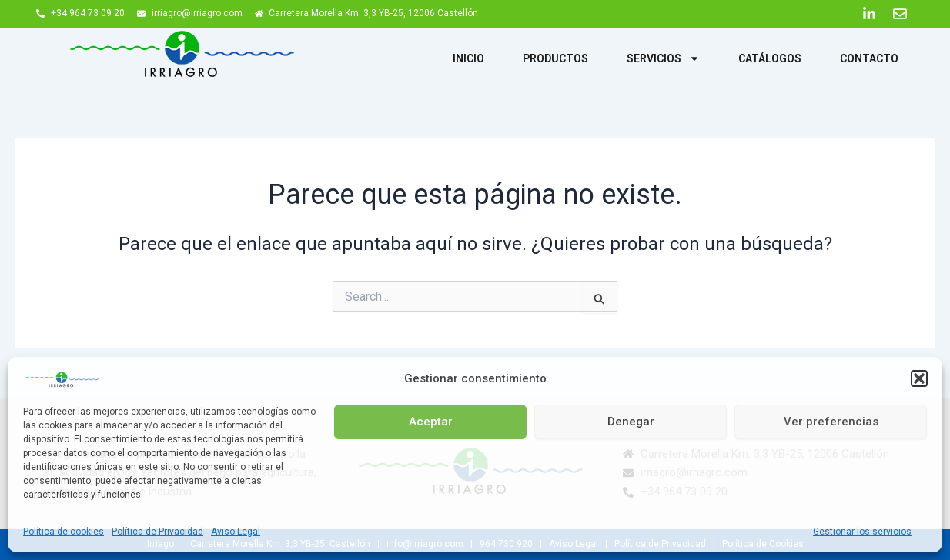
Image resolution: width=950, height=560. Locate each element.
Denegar (631, 422)
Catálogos (770, 58)
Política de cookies (64, 532)
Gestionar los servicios (862, 532)
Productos (555, 58)
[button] (919, 378)
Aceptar (431, 422)
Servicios (663, 58)
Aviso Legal (236, 532)
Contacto (869, 58)
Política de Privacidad (157, 532)
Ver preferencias (831, 422)
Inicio (468, 58)
